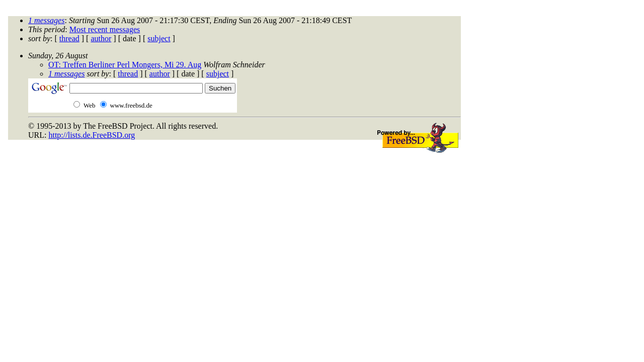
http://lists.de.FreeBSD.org (92, 135)
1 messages (46, 20)
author (101, 38)
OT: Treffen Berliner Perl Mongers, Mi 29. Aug (125, 65)
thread (69, 38)
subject (159, 38)
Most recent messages (105, 29)
